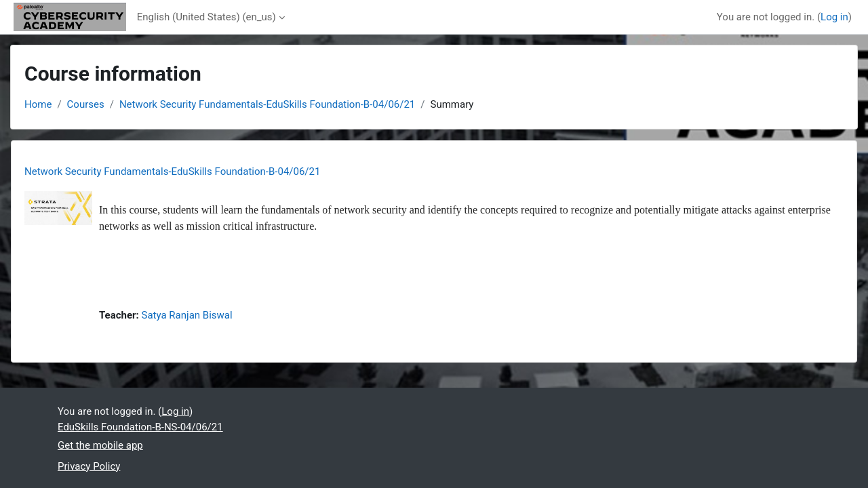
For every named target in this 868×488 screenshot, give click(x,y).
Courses (86, 104)
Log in (834, 17)
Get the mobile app (100, 445)
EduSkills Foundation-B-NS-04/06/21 (140, 427)
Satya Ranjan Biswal (187, 315)
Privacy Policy (89, 466)
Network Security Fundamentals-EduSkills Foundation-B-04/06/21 (267, 104)
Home (38, 104)
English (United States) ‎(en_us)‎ (206, 17)
